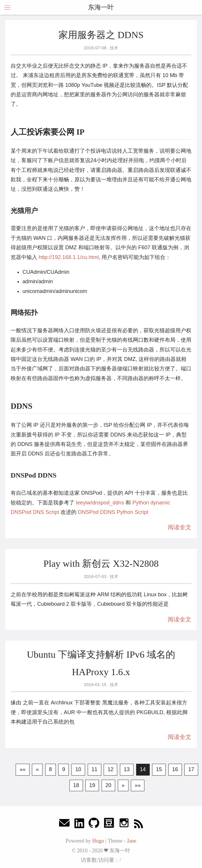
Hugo (98, 841)
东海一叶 (101, 7)
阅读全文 (180, 527)
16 (175, 769)
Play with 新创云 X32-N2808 (101, 564)
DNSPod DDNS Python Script (113, 512)
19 (92, 785)
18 (76, 785)
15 (159, 769)
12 (110, 769)
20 (108, 785)
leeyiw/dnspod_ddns (100, 503)
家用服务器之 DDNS (101, 35)
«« (22, 769)
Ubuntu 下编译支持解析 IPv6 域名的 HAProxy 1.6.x (101, 663)
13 (127, 769)
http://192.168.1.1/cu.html (69, 257)
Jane (132, 841)
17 (191, 769)
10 (78, 769)
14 (143, 769)
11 (95, 769)
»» (138, 785)
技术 (113, 48)
